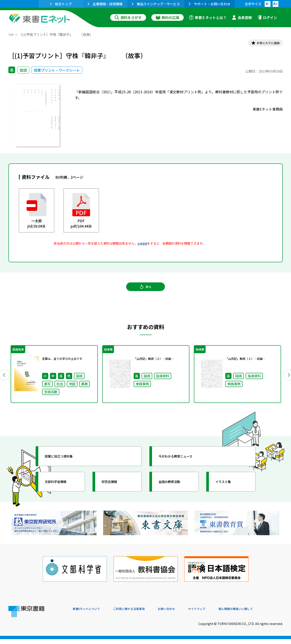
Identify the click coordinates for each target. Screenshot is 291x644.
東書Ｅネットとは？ (208, 17)
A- (268, 4)
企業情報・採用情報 (105, 4)
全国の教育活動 (175, 491)
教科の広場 (168, 17)
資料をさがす (128, 17)
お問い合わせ (182, 614)
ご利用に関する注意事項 (139, 614)
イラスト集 (228, 491)
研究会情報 (114, 491)
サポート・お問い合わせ (210, 4)
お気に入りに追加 (264, 44)
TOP (12, 34)
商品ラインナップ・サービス (156, 4)
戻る (146, 292)
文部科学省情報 (61, 491)
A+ (275, 4)
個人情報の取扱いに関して (262, 614)
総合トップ (61, 4)
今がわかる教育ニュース (183, 466)
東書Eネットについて (90, 614)
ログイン (267, 17)
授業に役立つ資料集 (65, 466)
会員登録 (242, 17)
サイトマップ (217, 614)
